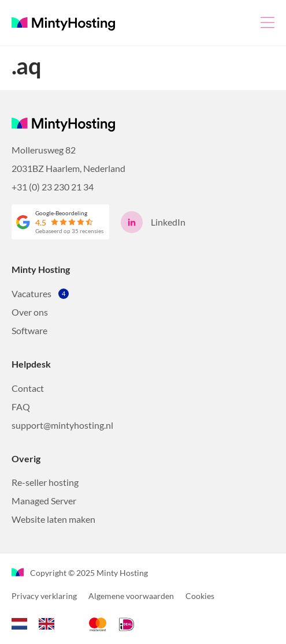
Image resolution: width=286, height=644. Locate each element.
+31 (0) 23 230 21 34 (53, 187)
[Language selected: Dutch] (39, 622)
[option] (49, 624)
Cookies (200, 596)
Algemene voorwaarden (131, 596)
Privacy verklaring (44, 596)
